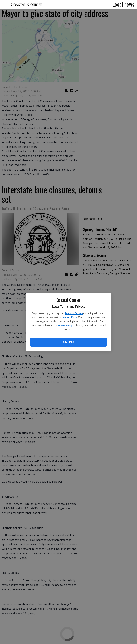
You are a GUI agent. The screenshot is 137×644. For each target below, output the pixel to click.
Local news (123, 4)
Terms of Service (74, 313)
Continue (68, 342)
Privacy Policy (70, 317)
